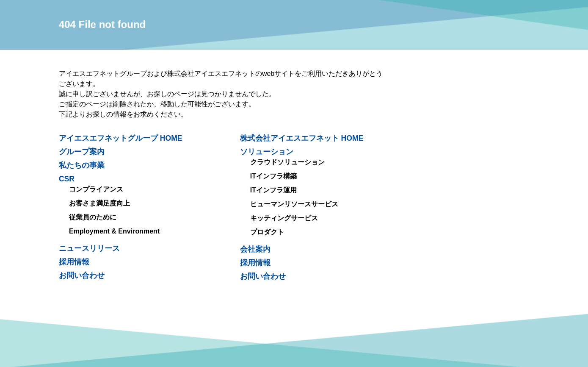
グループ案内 (82, 152)
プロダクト (267, 232)
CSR (67, 179)
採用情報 (255, 263)
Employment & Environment (114, 231)
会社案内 (255, 249)
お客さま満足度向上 (99, 203)
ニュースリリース (89, 248)
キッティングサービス (284, 218)
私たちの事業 (82, 165)
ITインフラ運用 (273, 190)
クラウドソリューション (287, 162)
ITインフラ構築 (273, 176)
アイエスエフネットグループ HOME (121, 138)
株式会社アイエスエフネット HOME (302, 138)
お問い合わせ (263, 276)
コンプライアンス (96, 189)
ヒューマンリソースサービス (294, 204)
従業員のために (93, 217)
